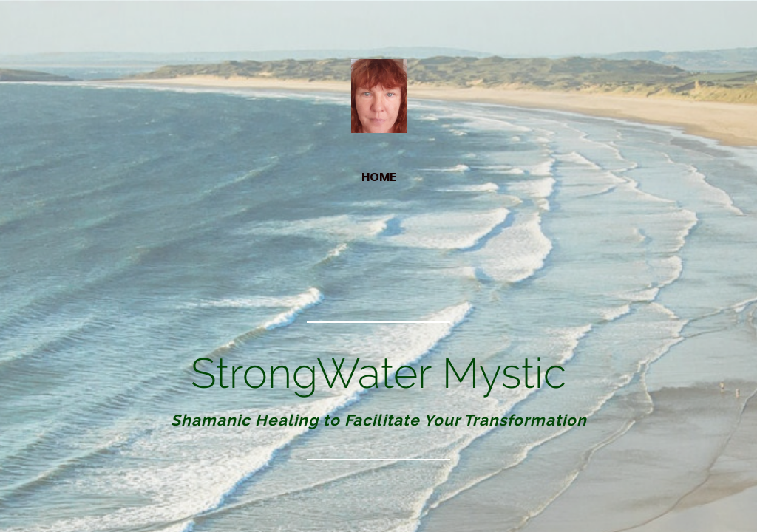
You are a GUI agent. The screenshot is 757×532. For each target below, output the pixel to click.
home (379, 177)
